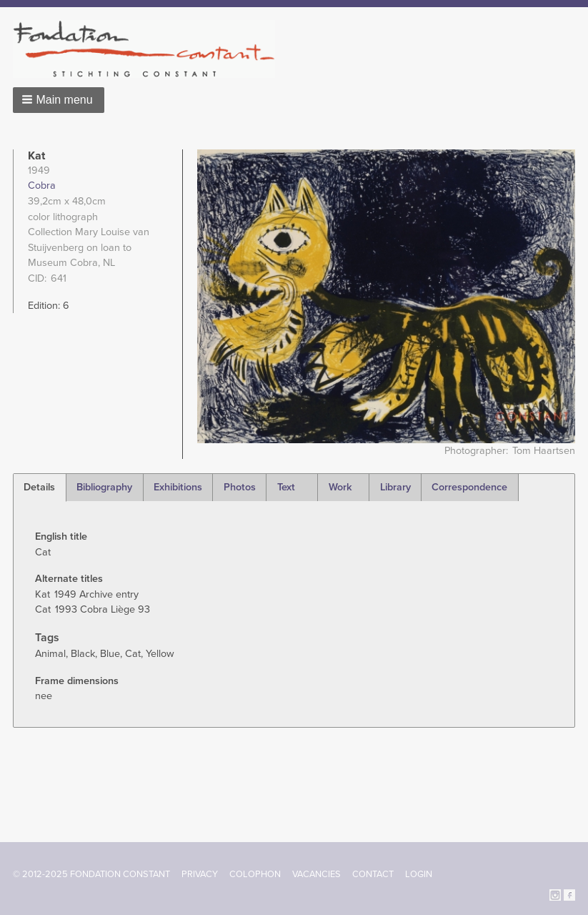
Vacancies (317, 874)
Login (419, 874)
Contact (373, 874)
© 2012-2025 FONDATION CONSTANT (91, 874)
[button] (59, 100)
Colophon (255, 874)
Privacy (200, 874)
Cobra (42, 186)
